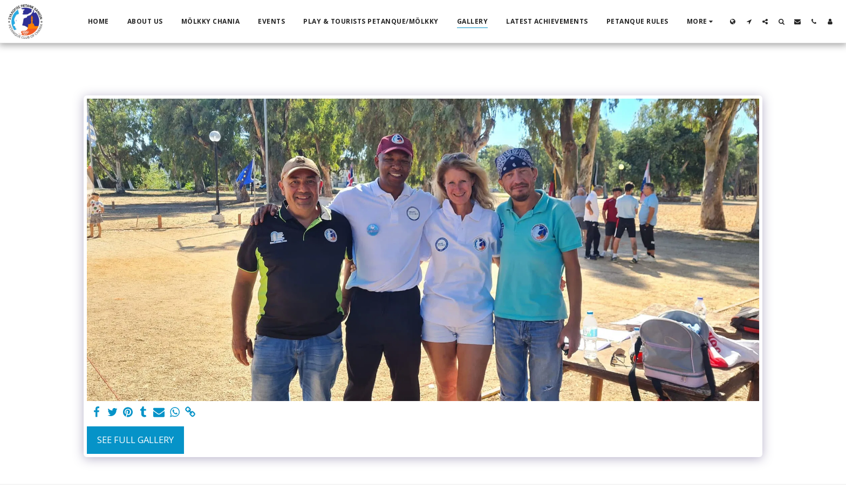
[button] (749, 21)
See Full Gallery (135, 440)
